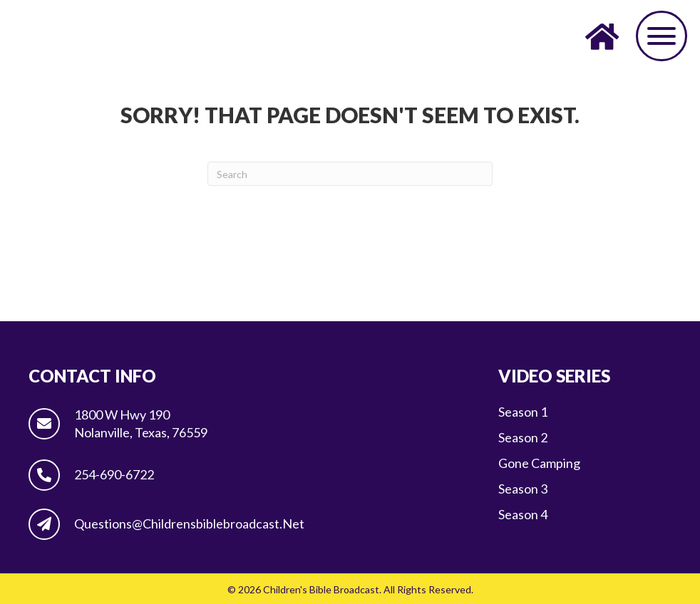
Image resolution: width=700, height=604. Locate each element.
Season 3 (523, 489)
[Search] (350, 174)
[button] (662, 36)
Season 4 (523, 514)
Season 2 (523, 437)
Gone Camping (539, 463)
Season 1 (523, 412)
